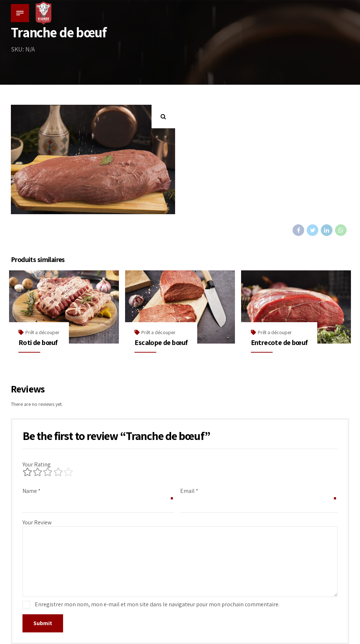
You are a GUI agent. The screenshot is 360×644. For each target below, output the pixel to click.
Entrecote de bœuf (279, 342)
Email (189, 491)
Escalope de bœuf (161, 342)
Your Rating (37, 464)
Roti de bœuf (38, 342)
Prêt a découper (42, 332)
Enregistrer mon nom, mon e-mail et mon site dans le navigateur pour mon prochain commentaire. (157, 604)
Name (32, 491)
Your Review (37, 522)
